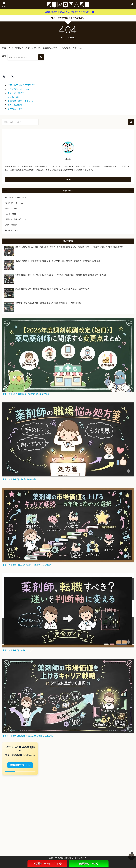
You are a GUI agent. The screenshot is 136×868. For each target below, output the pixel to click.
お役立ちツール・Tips (18, 89)
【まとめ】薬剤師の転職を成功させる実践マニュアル (28, 736)
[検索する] (41, 57)
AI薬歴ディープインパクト (47, 864)
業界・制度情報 (15, 105)
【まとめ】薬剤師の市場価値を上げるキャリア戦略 (27, 565)
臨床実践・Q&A (15, 109)
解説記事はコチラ (89, 864)
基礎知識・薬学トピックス (20, 101)
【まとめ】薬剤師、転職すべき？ (18, 650)
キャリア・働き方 (16, 93)
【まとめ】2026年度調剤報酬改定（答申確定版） (26, 394)
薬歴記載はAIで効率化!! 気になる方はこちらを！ (68, 12)
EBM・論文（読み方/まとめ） (22, 85)
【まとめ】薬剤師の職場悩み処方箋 (19, 479)
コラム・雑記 (14, 97)
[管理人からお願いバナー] (20, 759)
